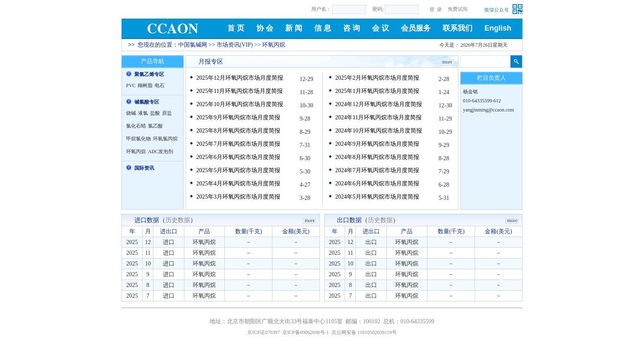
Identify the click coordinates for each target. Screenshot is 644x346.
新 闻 (294, 28)
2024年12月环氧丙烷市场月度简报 (379, 104)
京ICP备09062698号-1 (306, 332)
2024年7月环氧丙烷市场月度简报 (377, 170)
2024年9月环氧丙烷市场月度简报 (377, 144)
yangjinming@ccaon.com (488, 110)
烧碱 (131, 113)
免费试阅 (458, 9)
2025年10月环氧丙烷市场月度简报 (240, 104)
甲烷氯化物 (138, 139)
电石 (160, 85)
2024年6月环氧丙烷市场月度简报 (377, 184)
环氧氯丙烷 (165, 139)
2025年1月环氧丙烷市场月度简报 (377, 91)
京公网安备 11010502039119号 (364, 332)
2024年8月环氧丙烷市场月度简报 (377, 157)
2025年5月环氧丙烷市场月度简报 (238, 170)
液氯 (143, 113)
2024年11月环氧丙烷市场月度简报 (378, 117)
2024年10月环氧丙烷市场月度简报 (379, 131)
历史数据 (178, 220)
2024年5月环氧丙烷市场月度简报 (377, 197)
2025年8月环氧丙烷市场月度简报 (238, 131)
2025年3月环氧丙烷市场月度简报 (238, 197)
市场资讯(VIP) (235, 45)
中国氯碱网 (193, 45)
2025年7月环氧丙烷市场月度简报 (238, 144)
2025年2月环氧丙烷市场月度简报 (377, 78)
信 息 (323, 28)
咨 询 (352, 28)
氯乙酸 (155, 126)
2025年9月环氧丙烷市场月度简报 (238, 117)
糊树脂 (145, 85)
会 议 (380, 28)
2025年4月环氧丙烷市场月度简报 (238, 184)
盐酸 (155, 113)
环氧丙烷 (136, 152)
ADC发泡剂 (161, 152)
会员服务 (416, 28)
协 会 (265, 28)
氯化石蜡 (136, 126)
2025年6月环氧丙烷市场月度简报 (238, 157)
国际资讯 (144, 168)
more (447, 62)
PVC (131, 85)
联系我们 (458, 28)
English (498, 28)
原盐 (167, 113)
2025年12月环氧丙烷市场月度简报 (240, 78)
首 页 (236, 28)
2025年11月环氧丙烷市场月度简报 (240, 91)
